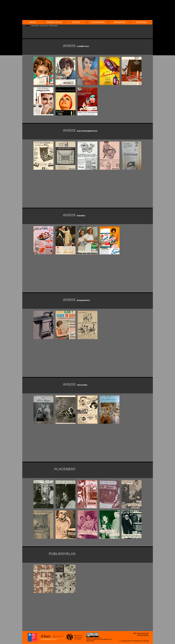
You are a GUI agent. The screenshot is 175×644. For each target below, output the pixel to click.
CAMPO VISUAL (54, 22)
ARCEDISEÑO (143, 635)
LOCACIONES (98, 22)
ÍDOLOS (76, 22)
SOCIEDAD (141, 22)
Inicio (28, 26)
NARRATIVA (120, 22)
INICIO (33, 22)
